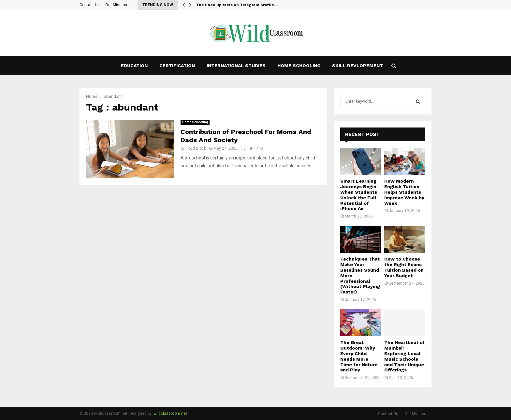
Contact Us (90, 5)
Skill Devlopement (358, 66)
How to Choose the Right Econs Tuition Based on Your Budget (404, 267)
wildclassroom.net (170, 413)
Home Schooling (299, 66)
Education (134, 66)
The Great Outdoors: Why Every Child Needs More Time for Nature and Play (359, 356)
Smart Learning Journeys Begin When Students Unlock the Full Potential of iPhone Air (359, 195)
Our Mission (116, 5)
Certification (177, 66)
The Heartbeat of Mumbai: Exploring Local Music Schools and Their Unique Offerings (405, 356)
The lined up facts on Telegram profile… (237, 5)
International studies (236, 66)
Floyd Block (196, 148)
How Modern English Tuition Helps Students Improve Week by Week (404, 192)
